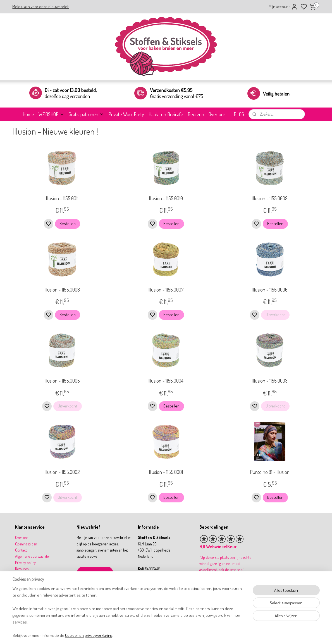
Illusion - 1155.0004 (166, 381)
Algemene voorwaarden (33, 556)
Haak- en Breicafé (166, 114)
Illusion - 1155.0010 (166, 198)
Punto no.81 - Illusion (270, 472)
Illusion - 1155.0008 (62, 290)
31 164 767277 (153, 594)
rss (192, 634)
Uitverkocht (275, 315)
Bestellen (68, 224)
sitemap (184, 634)
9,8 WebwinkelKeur (218, 547)
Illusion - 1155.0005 (62, 381)
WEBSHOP (51, 114)
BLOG (239, 114)
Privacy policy (25, 563)
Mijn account (283, 7)
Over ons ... (219, 114)
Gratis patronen (86, 114)
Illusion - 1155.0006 (270, 290)
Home (28, 114)
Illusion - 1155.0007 (166, 290)
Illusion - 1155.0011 (62, 198)
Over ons (22, 537)
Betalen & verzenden (30, 575)
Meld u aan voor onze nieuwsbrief (40, 7)
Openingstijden (26, 544)
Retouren (22, 569)
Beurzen (196, 114)
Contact (21, 550)
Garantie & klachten (30, 581)
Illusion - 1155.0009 (270, 198)
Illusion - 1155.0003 (270, 381)
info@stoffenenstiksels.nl (160, 587)
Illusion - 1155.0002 (62, 472)
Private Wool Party (126, 114)
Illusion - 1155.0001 (166, 472)
